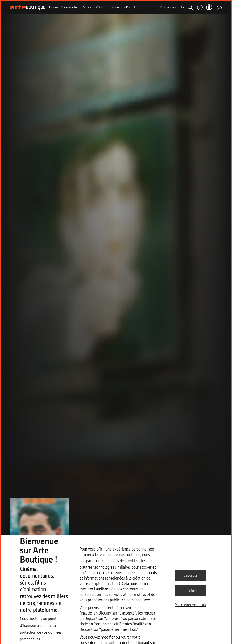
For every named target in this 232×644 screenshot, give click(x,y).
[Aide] (200, 7)
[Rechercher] (190, 7)
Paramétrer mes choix (191, 605)
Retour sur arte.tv (172, 7)
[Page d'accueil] (28, 7)
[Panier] (219, 7)
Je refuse (191, 590)
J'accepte (191, 575)
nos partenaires (92, 561)
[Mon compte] (209, 7)
